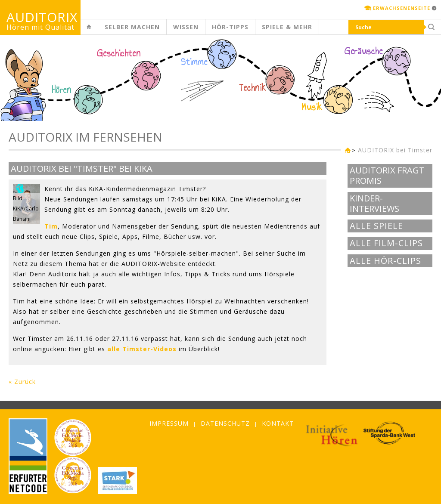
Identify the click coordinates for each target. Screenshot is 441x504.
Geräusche (364, 51)
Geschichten (119, 54)
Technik (253, 88)
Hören (62, 90)
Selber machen (132, 27)
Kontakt (278, 423)
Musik (312, 107)
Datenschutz (225, 423)
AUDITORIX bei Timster (395, 150)
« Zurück (22, 382)
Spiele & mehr (287, 27)
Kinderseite (96, 32)
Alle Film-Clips (386, 243)
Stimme (194, 62)
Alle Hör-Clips (385, 261)
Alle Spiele (376, 226)
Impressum (169, 423)
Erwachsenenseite (402, 8)
